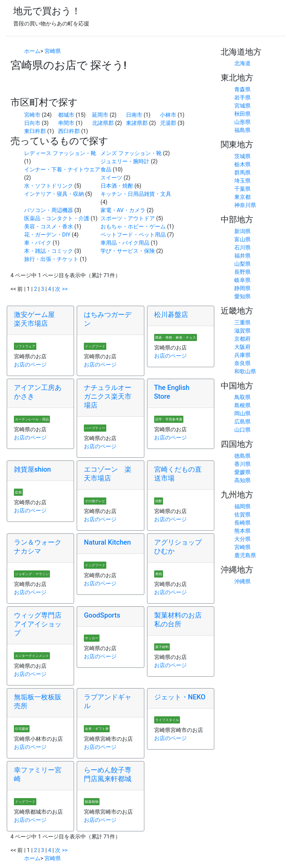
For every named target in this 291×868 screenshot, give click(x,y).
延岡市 (100, 115)
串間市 (66, 123)
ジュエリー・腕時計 (125, 161)
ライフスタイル (167, 720)
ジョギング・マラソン (32, 574)
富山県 (242, 239)
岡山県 (242, 413)
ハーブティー (95, 428)
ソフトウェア (25, 346)
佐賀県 (242, 515)
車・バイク (38, 243)
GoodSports (102, 615)
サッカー (92, 638)
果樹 (159, 574)
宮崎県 (53, 51)
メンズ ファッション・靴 (131, 153)
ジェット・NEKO (180, 697)
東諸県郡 (137, 123)
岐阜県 (242, 280)
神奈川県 (245, 205)
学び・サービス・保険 (128, 251)
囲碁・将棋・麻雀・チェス (176, 337)
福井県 (242, 256)
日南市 (134, 115)
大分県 (242, 539)
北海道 (242, 63)
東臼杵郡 (35, 131)
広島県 (242, 422)
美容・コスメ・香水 (49, 227)
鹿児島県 (245, 555)
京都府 (242, 339)
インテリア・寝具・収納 (54, 194)
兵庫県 (242, 355)
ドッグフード (95, 346)
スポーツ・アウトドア (128, 218)
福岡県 (242, 506)
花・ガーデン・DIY (47, 235)
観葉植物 (92, 802)
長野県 (242, 272)
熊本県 (242, 531)
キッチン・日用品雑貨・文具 (136, 194)
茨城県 (242, 156)
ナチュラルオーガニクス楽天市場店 (108, 396)
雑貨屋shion (32, 469)
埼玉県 (242, 181)
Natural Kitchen (107, 542)
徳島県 (242, 456)
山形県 (242, 122)
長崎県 (242, 523)
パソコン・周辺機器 (49, 210)
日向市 (32, 123)
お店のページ (30, 365)
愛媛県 (242, 472)
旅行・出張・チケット (51, 259)
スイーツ (111, 178)
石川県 (242, 248)
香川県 (242, 464)
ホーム (32, 51)
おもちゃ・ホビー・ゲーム (133, 227)
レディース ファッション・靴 (60, 153)
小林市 (168, 115)
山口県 (242, 430)
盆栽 (18, 492)
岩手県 (242, 98)
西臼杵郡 (69, 131)
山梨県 (242, 264)
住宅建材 (22, 729)
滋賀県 (242, 331)
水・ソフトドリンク (49, 186)
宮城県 (242, 106)
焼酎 (159, 501)
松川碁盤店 (171, 315)
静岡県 (242, 288)
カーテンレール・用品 (32, 419)
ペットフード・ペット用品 (133, 235)
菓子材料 (162, 647)
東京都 (242, 197)
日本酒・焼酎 (117, 186)
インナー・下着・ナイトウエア (62, 169)
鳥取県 (242, 397)
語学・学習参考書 (169, 419)
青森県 (242, 89)
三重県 (242, 323)
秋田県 (242, 114)
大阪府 (242, 347)
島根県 (242, 405)
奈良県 (242, 363)
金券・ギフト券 (97, 729)
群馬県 (242, 173)
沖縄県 (242, 581)
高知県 (242, 480)
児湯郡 (168, 123)
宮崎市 (32, 115)
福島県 (242, 130)
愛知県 (242, 296)
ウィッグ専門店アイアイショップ (38, 624)
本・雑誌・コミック (49, 251)
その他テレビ (95, 501)
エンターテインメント (32, 656)
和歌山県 (245, 371)
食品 (106, 169)
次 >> (61, 289)
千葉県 (242, 189)
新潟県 (242, 231)
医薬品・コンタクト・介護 (57, 218)
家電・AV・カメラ (123, 210)
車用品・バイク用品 (125, 243)
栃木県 (242, 164)
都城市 (66, 115)
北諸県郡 (103, 123)
